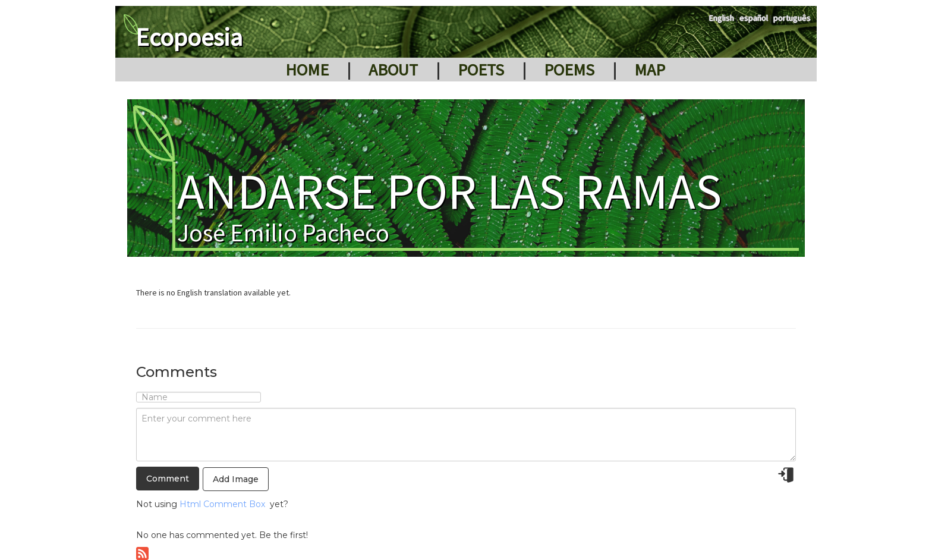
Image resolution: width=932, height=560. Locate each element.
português (792, 18)
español (754, 18)
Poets (481, 70)
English (722, 18)
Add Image (236, 479)
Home (307, 70)
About (393, 70)
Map (650, 70)
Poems (569, 70)
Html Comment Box (222, 504)
